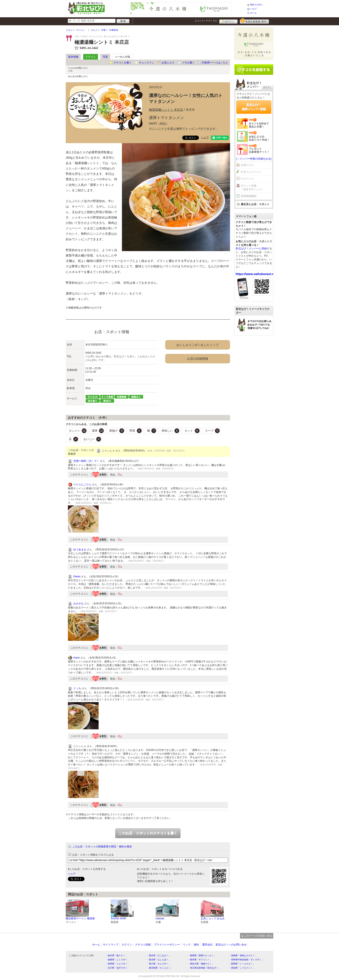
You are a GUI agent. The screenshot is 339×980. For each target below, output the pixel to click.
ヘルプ (253, 9)
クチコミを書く (123, 63)
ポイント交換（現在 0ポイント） (252, 188)
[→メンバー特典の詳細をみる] (254, 159)
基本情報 (73, 57)
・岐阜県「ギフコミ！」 (200, 960)
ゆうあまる (80, 549)
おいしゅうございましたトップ (198, 345)
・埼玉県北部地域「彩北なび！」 (204, 968)
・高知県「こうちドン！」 (242, 968)
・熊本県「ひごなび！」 (159, 955)
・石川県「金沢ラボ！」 (118, 968)
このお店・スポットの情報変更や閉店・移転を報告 (102, 847)
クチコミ (91, 57)
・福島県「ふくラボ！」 (118, 960)
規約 (196, 945)
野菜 (136, 431)
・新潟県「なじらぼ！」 (159, 960)
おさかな (78, 603)
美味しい (170, 431)
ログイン (228, 21)
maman (160, 918)
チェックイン (147, 63)
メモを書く (188, 63)
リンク (187, 945)
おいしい (92, 439)
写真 (105, 57)
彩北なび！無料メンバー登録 (254, 107)
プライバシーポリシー (167, 945)
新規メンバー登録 (254, 21)
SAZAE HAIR (118, 918)
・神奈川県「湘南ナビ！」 (201, 964)
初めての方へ (257, 5)
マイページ (247, 179)
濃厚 (98, 431)
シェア (205, 137)
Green (77, 576)
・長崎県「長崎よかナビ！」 (243, 955)
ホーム (253, 13)
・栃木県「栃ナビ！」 (117, 955)
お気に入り (168, 63)
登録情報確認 (249, 196)
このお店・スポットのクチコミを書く (148, 833)
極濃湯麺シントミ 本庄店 (166, 110)
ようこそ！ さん (206, 21)
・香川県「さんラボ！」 (159, 964)
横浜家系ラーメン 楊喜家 (80, 918)
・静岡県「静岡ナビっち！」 (202, 955)
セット (192, 431)
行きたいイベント (251, 172)
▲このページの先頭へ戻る (257, 936)
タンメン (78, 431)
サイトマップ (111, 945)
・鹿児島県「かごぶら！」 (160, 968)
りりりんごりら (82, 484)
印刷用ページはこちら (215, 63)
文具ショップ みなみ (213, 918)
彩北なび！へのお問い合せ (231, 945)
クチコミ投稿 (143, 945)
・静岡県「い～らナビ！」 (242, 964)
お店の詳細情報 (198, 359)
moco (76, 658)
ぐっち (77, 688)
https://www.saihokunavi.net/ (256, 274)
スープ (212, 431)
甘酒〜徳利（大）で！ (86, 461)
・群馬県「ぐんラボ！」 (118, 964)
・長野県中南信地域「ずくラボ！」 (246, 960)
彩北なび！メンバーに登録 (251, 249)
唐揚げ (117, 431)
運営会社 (207, 945)
